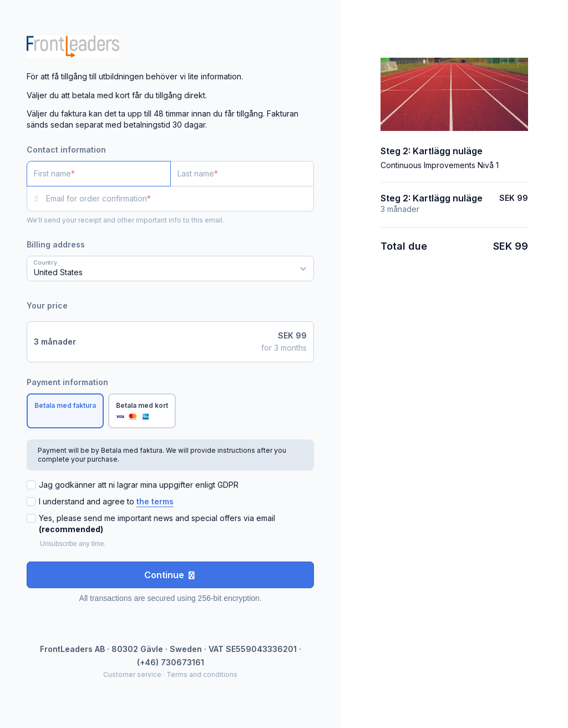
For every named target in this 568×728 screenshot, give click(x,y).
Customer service (132, 674)
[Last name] (242, 174)
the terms (155, 501)
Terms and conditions (202, 674)
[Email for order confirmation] (180, 199)
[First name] (99, 174)
